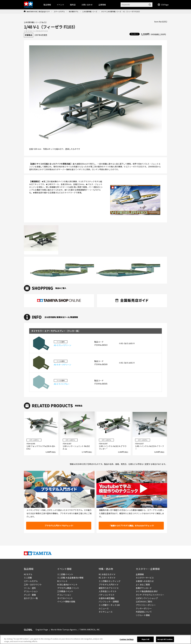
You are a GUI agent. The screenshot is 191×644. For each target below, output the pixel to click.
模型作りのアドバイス (109, 588)
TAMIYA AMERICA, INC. (90, 630)
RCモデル (28, 574)
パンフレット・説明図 (109, 601)
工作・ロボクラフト (33, 585)
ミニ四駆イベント (65, 574)
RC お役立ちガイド (107, 574)
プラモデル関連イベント (68, 588)
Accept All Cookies (165, 639)
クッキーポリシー (144, 608)
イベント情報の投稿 (66, 601)
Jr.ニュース (104, 608)
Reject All (145, 639)
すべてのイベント (65, 598)
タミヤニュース (106, 612)
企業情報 (140, 574)
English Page (42, 630)
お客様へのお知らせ (145, 581)
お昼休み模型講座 (107, 598)
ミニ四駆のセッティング (110, 581)
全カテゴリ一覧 (31, 598)
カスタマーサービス (145, 578)
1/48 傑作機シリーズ (90, 11)
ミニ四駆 (28, 578)
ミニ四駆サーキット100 (109, 605)
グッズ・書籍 (30, 595)
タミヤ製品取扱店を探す (147, 591)
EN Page (163, 5)
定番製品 (29, 35)
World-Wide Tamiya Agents (64, 630)
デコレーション (31, 591)
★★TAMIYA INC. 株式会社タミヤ (38, 11)
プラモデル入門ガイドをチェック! (59, 526)
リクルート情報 (143, 615)
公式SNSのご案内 (144, 601)
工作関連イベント (65, 591)
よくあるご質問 (143, 585)
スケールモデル (59, 11)
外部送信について (144, 612)
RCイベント (62, 581)
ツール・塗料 (30, 588)
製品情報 (47, 5)
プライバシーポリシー (146, 605)
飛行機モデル (74, 11)
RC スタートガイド (107, 578)
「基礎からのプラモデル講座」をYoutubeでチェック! (131, 526)
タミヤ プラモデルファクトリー (150, 595)
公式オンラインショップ (147, 598)
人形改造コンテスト (108, 591)
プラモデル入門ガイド (109, 585)
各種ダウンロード (144, 588)
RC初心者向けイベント (67, 585)
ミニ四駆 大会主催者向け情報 (70, 578)
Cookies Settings (127, 639)
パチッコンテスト (107, 595)
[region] (95, 639)
